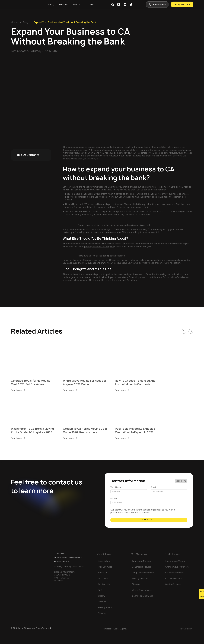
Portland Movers (174, 588)
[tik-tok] (131, 5)
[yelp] (113, 5)
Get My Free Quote (180, 5)
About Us (103, 582)
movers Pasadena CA (100, 187)
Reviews (102, 611)
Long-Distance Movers (143, 582)
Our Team (103, 588)
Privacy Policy (105, 617)
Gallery (102, 605)
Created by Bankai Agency (115, 638)
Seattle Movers (173, 594)
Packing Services (140, 588)
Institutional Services (142, 605)
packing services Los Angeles (99, 247)
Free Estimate (105, 576)
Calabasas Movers (174, 582)
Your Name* (116, 487)
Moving (52, 5)
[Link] (184, 331)
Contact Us (104, 594)
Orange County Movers (177, 576)
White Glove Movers (142, 599)
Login (98, 5)
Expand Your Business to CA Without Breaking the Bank (65, 22)
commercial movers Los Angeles (91, 197)
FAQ (100, 599)
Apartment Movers (141, 570)
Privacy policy (186, 638)
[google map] (119, 5)
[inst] (125, 5)
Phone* (114, 502)
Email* (154, 487)
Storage (136, 594)
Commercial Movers (142, 576)
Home (14, 22)
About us (80, 5)
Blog (25, 22)
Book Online (104, 570)
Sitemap (102, 622)
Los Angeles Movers (175, 570)
